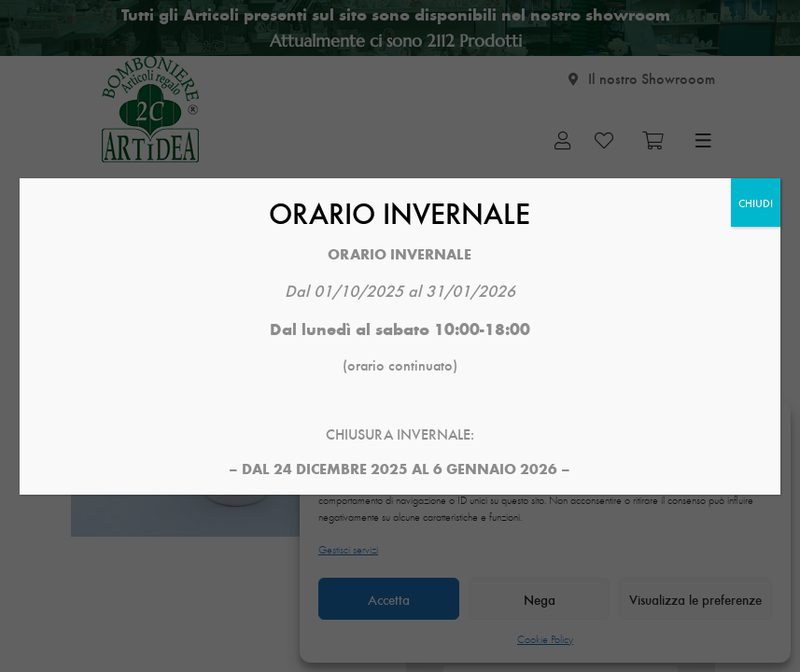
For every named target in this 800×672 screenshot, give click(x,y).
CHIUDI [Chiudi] (756, 203)
